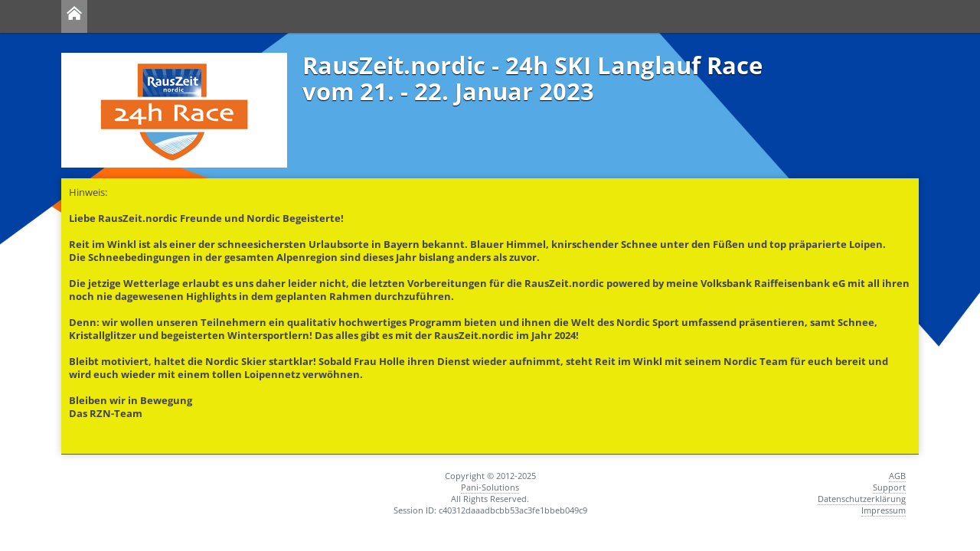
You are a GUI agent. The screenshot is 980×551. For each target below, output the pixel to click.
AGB (897, 476)
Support (889, 487)
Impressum (884, 510)
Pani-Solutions (490, 487)
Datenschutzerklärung (862, 499)
